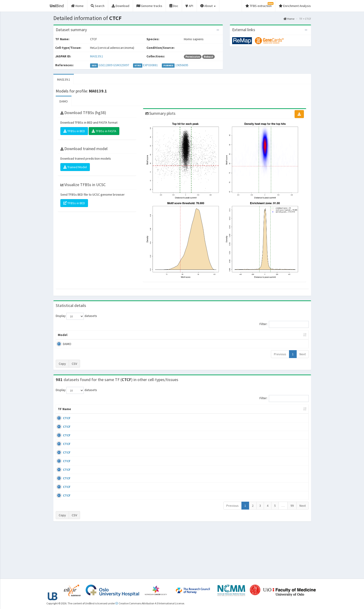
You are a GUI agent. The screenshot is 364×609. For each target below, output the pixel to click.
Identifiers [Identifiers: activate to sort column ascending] (272, 414)
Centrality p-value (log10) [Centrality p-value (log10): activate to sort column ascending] (270, 335)
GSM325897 (121, 65)
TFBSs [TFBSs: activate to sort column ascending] (190, 335)
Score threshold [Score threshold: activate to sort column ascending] (221, 335)
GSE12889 (106, 65)
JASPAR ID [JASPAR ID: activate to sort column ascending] (295, 411)
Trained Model (75, 167)
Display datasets (76, 316)
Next (303, 354)
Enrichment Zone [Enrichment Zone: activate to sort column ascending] (154, 335)
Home (289, 19)
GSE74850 (271, 450)
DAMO (64, 101)
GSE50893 (271, 485)
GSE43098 (271, 423)
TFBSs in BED (74, 131)
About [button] (208, 6)
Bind (57, 6)
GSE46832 (271, 436)
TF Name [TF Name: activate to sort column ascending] (62, 411)
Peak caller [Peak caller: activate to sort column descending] (89, 335)
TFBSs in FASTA (104, 131)
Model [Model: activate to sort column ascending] (63, 335)
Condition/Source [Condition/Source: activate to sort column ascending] (129, 414)
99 (292, 555)
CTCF (62, 423)
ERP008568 (272, 472)
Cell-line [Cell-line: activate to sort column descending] (82, 414)
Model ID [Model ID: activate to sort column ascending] (120, 335)
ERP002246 (272, 458)
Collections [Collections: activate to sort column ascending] (220, 414)
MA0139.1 (97, 56)
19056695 (182, 65)
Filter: (284, 324)
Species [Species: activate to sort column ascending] (245, 414)
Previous (280, 354)
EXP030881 (150, 65)
